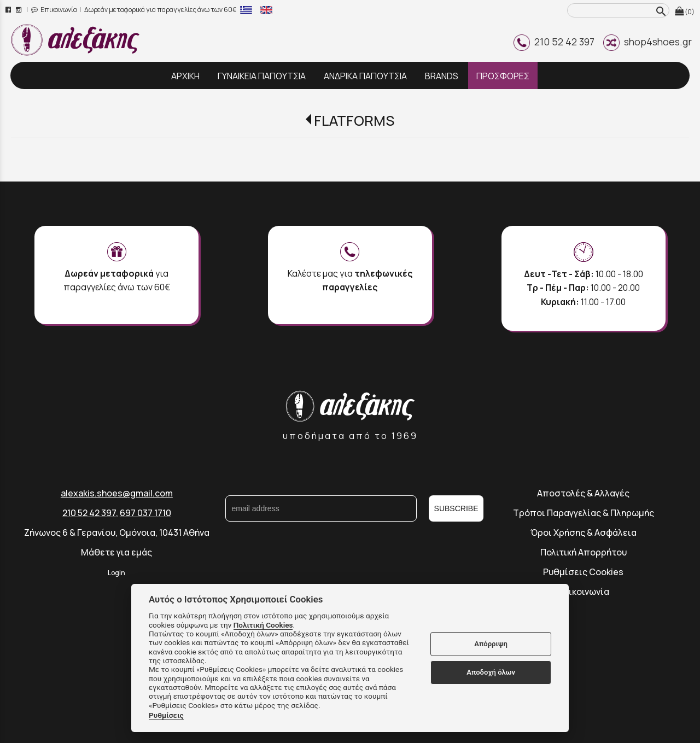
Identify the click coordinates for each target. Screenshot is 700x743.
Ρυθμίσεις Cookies (583, 572)
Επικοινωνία (54, 10)
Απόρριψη (491, 644)
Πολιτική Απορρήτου (584, 552)
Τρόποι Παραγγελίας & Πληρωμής (584, 513)
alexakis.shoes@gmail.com (117, 493)
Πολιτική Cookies (263, 625)
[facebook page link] (9, 10)
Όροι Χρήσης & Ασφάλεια (584, 533)
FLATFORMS (354, 121)
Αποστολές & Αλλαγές (583, 493)
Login (116, 573)
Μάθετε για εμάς (116, 552)
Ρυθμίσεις (166, 715)
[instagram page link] (19, 10)
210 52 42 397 (554, 42)
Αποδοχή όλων (491, 672)
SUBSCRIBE (456, 508)
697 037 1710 (145, 513)
